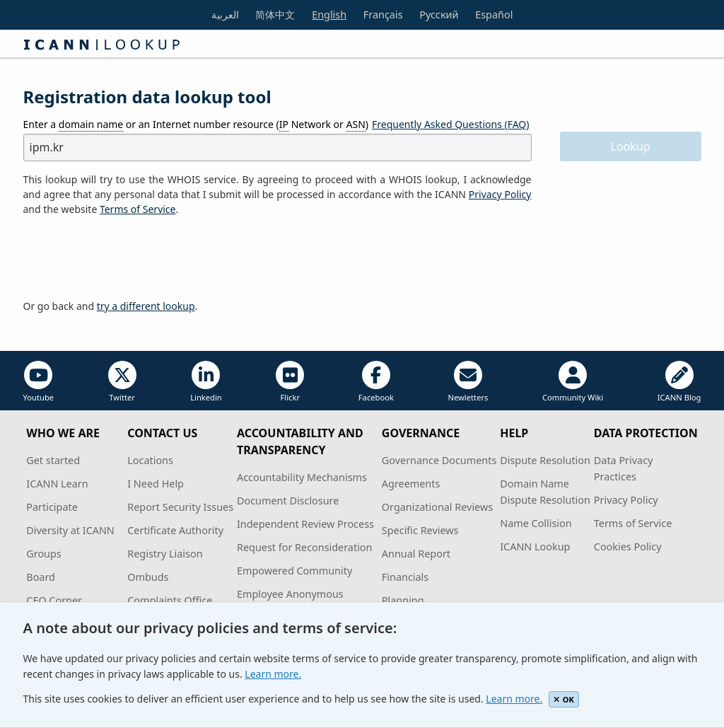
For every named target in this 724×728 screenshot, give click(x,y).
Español (494, 15)
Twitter (122, 382)
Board (41, 577)
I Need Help (156, 484)
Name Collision (536, 523)
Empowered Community (294, 571)
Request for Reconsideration (304, 547)
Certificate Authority (175, 530)
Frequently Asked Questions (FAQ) (451, 124)
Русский (439, 15)
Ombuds (148, 577)
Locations (150, 460)
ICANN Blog (679, 382)
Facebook (376, 382)
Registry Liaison (165, 554)
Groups (43, 554)
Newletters (468, 382)
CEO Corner (54, 600)
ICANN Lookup (535, 547)
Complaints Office (170, 600)
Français (383, 15)
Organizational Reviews (437, 507)
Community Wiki (573, 382)
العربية (225, 15)
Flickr (290, 382)
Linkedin (206, 382)
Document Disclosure (288, 501)
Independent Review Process (305, 524)
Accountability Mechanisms (302, 477)
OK (564, 699)
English (329, 15)
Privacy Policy (500, 194)
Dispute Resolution (545, 460)
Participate (52, 507)
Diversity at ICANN (70, 530)
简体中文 (275, 15)
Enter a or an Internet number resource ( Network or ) (196, 125)
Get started (53, 460)
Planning (403, 600)
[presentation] (131, 258)
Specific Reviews (420, 530)
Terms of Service (633, 523)
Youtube (39, 382)
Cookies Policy (628, 547)
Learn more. (273, 674)
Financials (405, 577)
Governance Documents (439, 460)
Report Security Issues (180, 507)
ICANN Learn (57, 484)
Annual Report (416, 554)
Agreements (411, 484)
